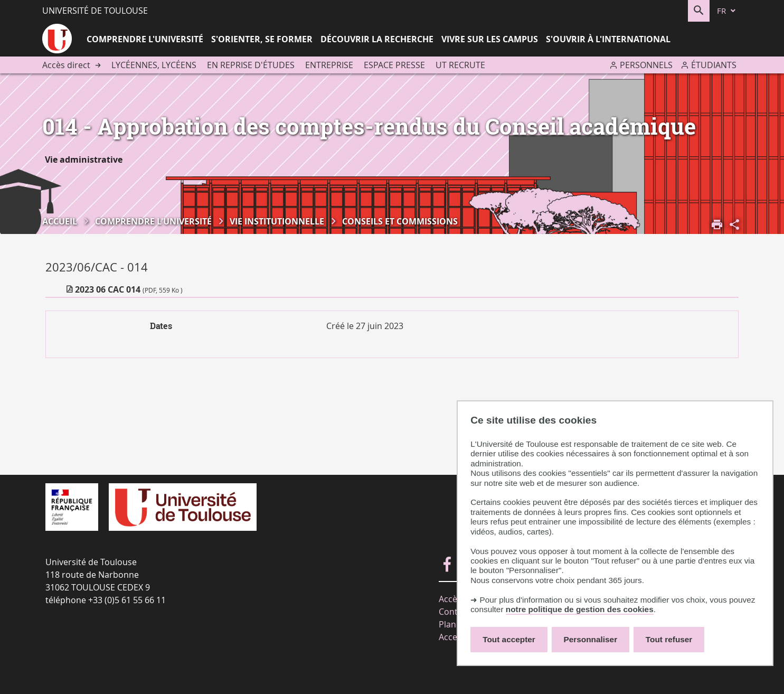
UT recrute (460, 65)
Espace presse (394, 65)
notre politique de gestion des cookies (580, 609)
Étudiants (714, 65)
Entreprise (329, 65)
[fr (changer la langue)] (727, 11)
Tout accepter (509, 639)
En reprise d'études (251, 65)
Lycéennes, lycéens (154, 65)
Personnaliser (591, 639)
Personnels (646, 65)
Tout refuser (669, 639)
